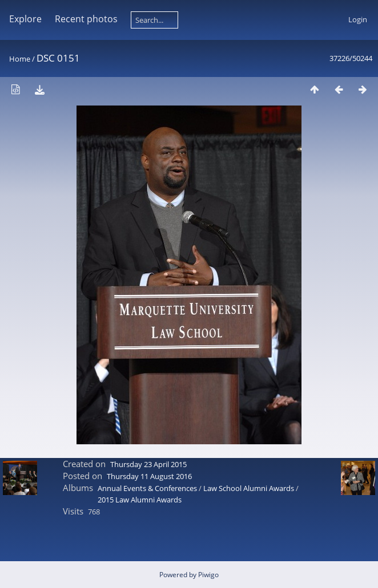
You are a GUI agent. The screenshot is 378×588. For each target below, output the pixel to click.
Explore (25, 19)
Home (20, 59)
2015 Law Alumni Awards (140, 500)
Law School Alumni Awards (249, 488)
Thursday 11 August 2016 (149, 476)
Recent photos (86, 19)
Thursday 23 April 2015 (148, 464)
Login (358, 19)
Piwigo (208, 575)
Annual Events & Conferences (147, 488)
